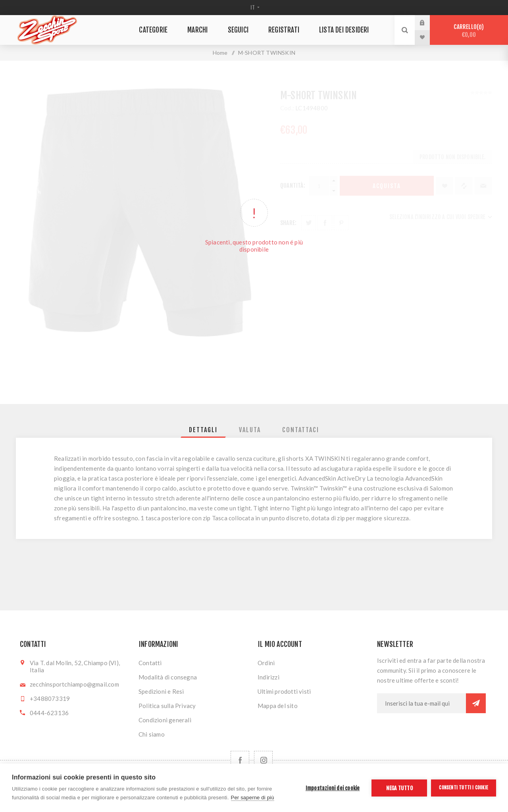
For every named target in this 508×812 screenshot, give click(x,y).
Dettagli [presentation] (203, 430)
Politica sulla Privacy (167, 706)
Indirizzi (268, 677)
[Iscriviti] (421, 703)
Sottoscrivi (476, 703)
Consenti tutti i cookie (464, 788)
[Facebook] (240, 760)
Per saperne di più (253, 798)
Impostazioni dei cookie (333, 788)
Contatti (150, 663)
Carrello (469, 31)
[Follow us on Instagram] (263, 760)
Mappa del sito (278, 706)
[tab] (203, 430)
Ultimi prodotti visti (284, 691)
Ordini (266, 663)
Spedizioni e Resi (161, 691)
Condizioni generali (165, 720)
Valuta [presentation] (250, 430)
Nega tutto (399, 788)
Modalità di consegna (168, 677)
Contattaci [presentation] (301, 430)
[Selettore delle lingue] (254, 8)
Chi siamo (152, 734)
